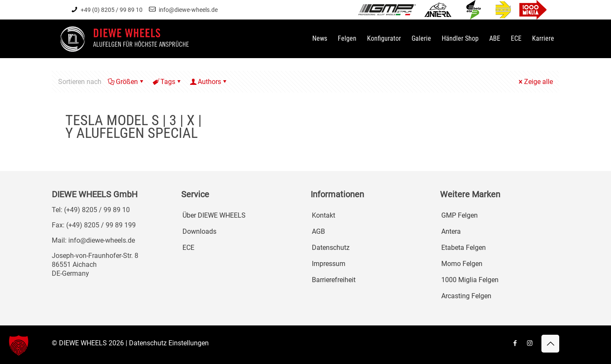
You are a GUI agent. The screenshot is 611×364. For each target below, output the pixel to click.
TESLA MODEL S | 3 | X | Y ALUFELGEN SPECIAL (133, 126)
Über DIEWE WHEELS (214, 215)
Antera (451, 231)
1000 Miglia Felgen (470, 280)
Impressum (329, 264)
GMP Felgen (460, 215)
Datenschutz (331, 248)
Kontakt (324, 215)
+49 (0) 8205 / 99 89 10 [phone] (112, 10)
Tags (167, 82)
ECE (188, 248)
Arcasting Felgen (466, 296)
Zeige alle (535, 82)
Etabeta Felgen (464, 248)
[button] (19, 345)
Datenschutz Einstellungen (169, 343)
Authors (209, 82)
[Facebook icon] (515, 343)
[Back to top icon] (550, 344)
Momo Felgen (462, 264)
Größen (126, 82)
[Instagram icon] (530, 343)
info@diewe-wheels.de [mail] (188, 10)
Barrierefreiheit (334, 280)
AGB (318, 231)
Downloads (199, 231)
